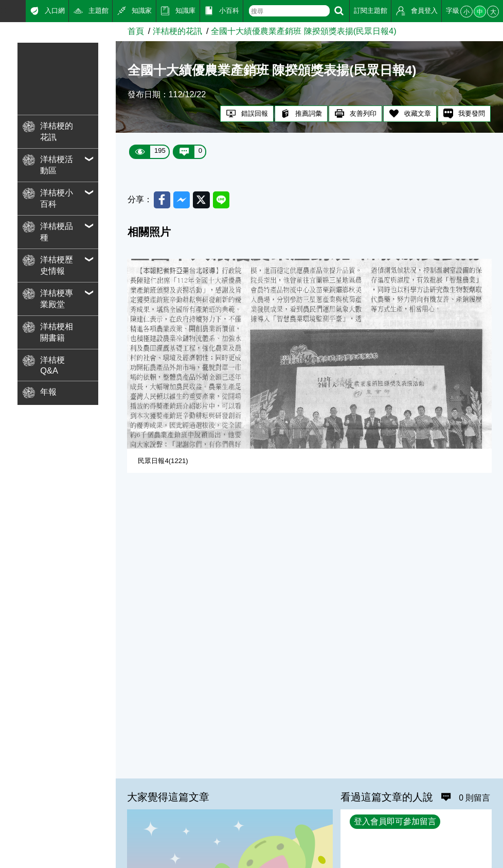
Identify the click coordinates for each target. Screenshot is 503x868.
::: (4, 10)
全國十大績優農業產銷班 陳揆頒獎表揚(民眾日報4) (304, 31)
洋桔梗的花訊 (177, 31)
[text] (289, 11)
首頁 (136, 31)
